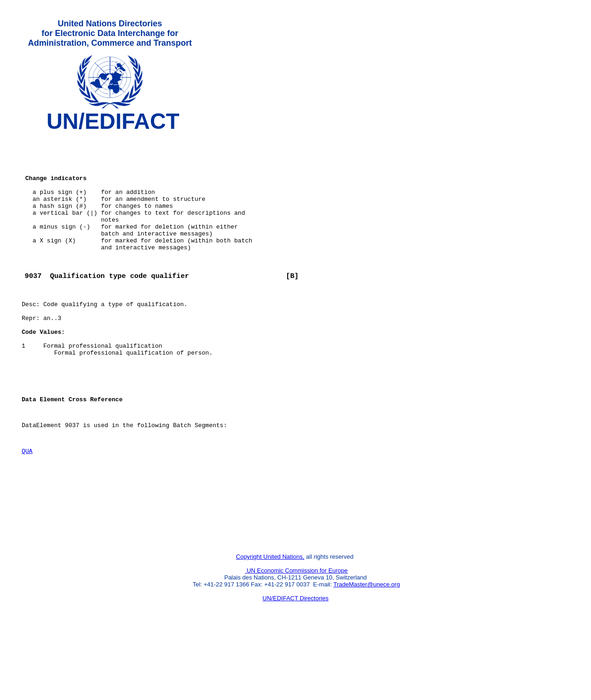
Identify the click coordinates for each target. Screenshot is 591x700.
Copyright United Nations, (270, 624)
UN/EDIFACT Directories (296, 666)
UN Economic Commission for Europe (297, 638)
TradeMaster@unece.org (367, 652)
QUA (27, 506)
